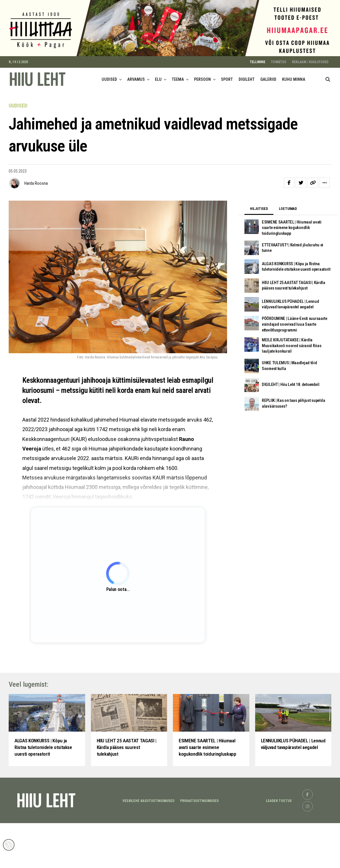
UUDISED (109, 84)
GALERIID (268, 84)
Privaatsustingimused (199, 845)
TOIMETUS (279, 67)
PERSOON (202, 84)
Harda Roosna (36, 188)
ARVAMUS (136, 84)
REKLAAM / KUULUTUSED (310, 67)
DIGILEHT (247, 84)
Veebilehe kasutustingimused (148, 845)
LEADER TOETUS (279, 845)
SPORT (227, 84)
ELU (158, 84)
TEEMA (178, 84)
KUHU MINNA (294, 84)
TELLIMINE (258, 67)
